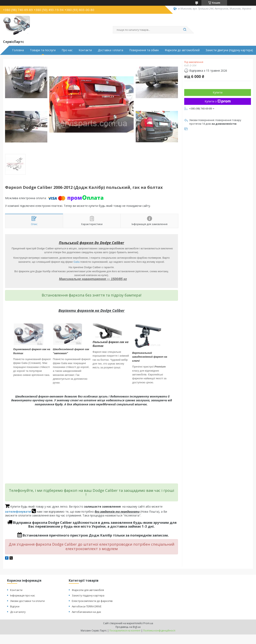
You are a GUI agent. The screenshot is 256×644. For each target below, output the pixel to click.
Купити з (218, 101)
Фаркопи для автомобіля (88, 590)
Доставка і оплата (111, 50)
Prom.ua (148, 623)
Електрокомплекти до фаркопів (92, 601)
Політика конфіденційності (159, 631)
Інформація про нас (23, 595)
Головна (18, 50)
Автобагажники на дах (86, 612)
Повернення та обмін (144, 50)
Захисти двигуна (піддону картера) (229, 50)
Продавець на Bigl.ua (128, 627)
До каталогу (18, 612)
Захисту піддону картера (88, 595)
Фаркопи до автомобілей (182, 50)
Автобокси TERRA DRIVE (87, 606)
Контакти (85, 50)
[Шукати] (185, 30)
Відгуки (15, 606)
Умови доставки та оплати (27, 601)
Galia (76, 262)
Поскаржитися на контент (125, 631)
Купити (218, 92)
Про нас (67, 50)
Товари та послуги (43, 50)
